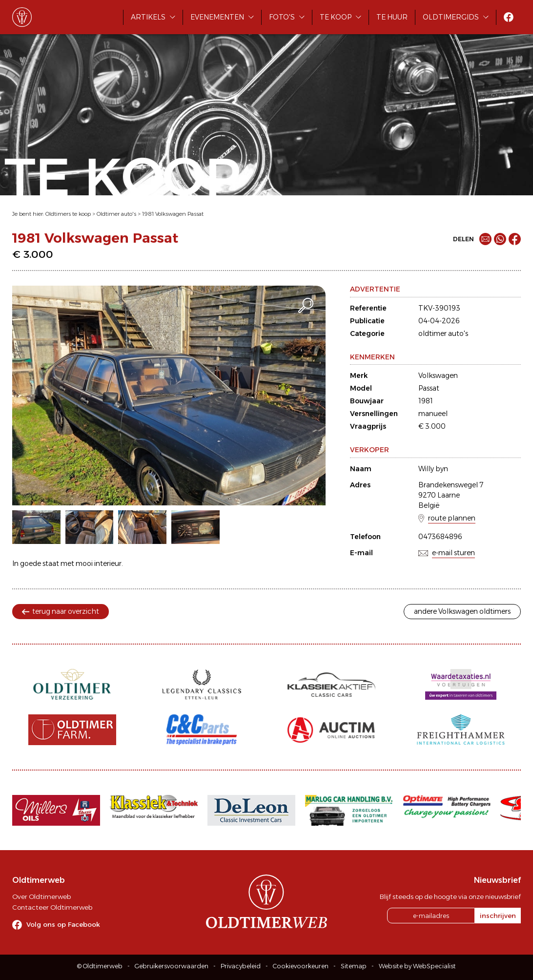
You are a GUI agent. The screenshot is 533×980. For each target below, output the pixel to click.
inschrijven (498, 916)
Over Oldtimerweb (41, 897)
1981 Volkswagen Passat (173, 214)
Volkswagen (438, 375)
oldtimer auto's (443, 334)
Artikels (148, 17)
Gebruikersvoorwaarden (172, 966)
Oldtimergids (451, 17)
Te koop (336, 17)
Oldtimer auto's (116, 214)
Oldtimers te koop (68, 214)
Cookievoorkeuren (301, 966)
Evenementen (217, 17)
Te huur (392, 17)
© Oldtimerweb (100, 966)
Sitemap (354, 966)
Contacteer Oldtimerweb (52, 907)
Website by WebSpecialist (417, 966)
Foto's (282, 17)
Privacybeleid (241, 966)
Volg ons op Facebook (63, 924)
